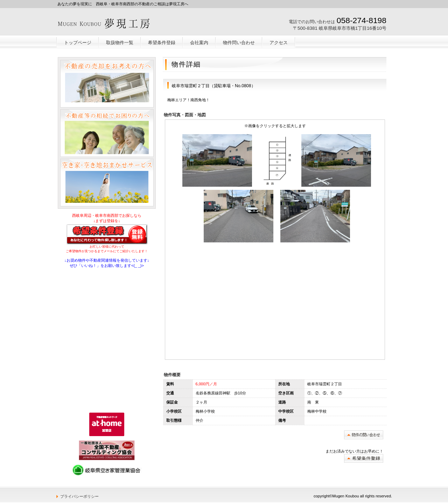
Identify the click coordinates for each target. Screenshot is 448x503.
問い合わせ (364, 435)
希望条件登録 (364, 458)
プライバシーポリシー (79, 496)
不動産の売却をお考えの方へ (107, 84)
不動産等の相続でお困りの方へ (107, 133)
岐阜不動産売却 (108, 23)
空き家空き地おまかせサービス (107, 182)
